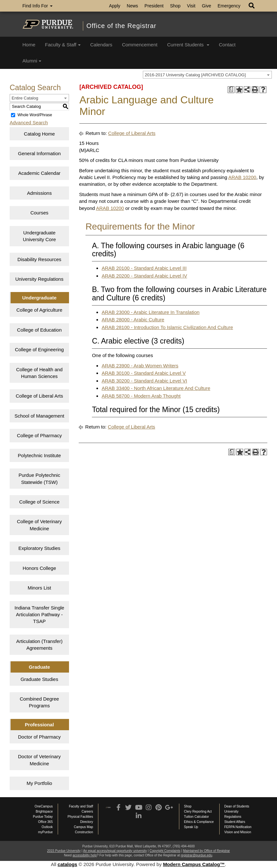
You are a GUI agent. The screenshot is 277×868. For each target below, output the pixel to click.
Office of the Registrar (121, 26)
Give (207, 6)
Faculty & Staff (63, 45)
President (154, 6)
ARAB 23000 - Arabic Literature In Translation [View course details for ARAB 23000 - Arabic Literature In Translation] (151, 312)
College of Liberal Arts (40, 396)
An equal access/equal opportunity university (115, 851)
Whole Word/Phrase (35, 115)
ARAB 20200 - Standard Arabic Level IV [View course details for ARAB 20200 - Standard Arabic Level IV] (144, 276)
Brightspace (44, 811)
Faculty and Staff (81, 806)
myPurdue (45, 832)
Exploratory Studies (39, 548)
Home (29, 45)
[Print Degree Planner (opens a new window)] (231, 90)
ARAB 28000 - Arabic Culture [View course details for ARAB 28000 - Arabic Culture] (133, 320)
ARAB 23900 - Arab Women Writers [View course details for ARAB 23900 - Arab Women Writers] (140, 366)
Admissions (40, 193)
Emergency (229, 6)
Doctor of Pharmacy (40, 737)
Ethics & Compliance (199, 822)
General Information (40, 153)
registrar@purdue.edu (197, 855)
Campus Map (83, 827)
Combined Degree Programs (39, 702)
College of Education (39, 330)
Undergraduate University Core (40, 236)
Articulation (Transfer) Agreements (39, 645)
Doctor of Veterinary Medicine (40, 760)
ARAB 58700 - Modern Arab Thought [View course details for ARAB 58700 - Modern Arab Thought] (141, 396)
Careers (87, 811)
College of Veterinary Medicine (39, 525)
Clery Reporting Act (198, 811)
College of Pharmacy (39, 435)
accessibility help (85, 855)
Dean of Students (237, 806)
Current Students (188, 45)
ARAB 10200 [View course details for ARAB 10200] (242, 177)
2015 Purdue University (64, 851)
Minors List (40, 588)
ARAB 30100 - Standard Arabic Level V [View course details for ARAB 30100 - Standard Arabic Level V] (144, 373)
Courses (39, 213)
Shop (175, 6)
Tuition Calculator (197, 817)
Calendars (101, 45)
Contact (227, 45)
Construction (84, 832)
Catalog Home (39, 134)
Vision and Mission (238, 832)
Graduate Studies (40, 679)
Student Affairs (235, 822)
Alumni (32, 61)
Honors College (39, 568)
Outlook (47, 827)
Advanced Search (29, 123)
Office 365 (45, 822)
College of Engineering (39, 349)
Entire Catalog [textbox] (25, 98)
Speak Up (191, 827)
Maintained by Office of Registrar (206, 851)
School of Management (39, 416)
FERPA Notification (238, 827)
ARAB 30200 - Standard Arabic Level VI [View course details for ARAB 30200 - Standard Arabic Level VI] (144, 381)
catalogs (68, 864)
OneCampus (44, 806)
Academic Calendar (40, 173)
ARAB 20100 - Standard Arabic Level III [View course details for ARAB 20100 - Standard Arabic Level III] (144, 268)
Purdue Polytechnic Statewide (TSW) (39, 478)
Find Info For (38, 6)
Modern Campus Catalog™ (194, 864)
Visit (191, 6)
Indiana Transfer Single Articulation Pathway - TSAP (39, 615)
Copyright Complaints (165, 851)
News (132, 6)
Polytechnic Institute (39, 455)
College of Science (40, 502)
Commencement (140, 45)
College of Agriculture (40, 310)
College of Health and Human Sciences (39, 373)
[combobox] (207, 75)
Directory (86, 822)
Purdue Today (43, 817)
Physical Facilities (80, 817)
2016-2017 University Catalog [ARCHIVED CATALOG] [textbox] (195, 75)
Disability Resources (39, 259)
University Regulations (39, 279)
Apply (115, 6)
